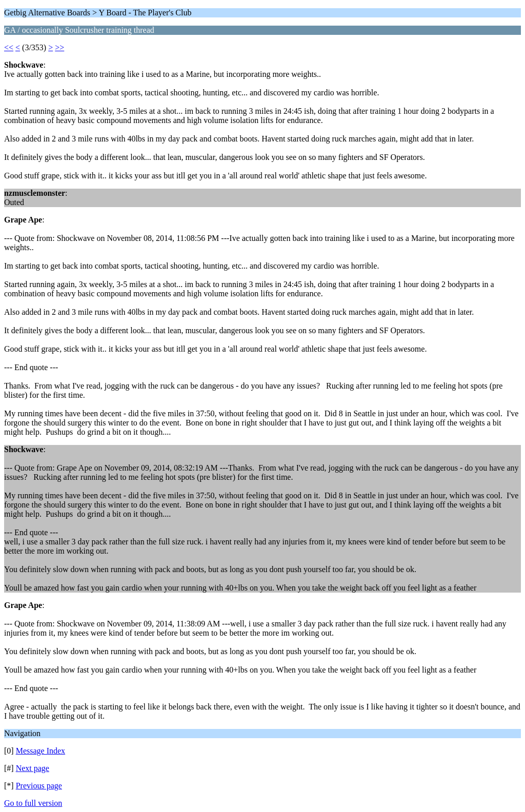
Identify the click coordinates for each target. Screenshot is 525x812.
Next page (33, 768)
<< (9, 47)
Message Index (41, 751)
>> (59, 47)
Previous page (39, 786)
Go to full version (33, 803)
